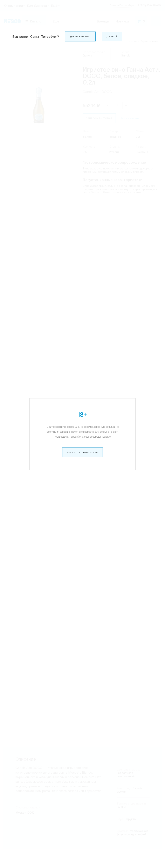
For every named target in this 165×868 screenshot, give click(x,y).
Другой (112, 36)
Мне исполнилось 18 (83, 440)
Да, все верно (80, 36)
